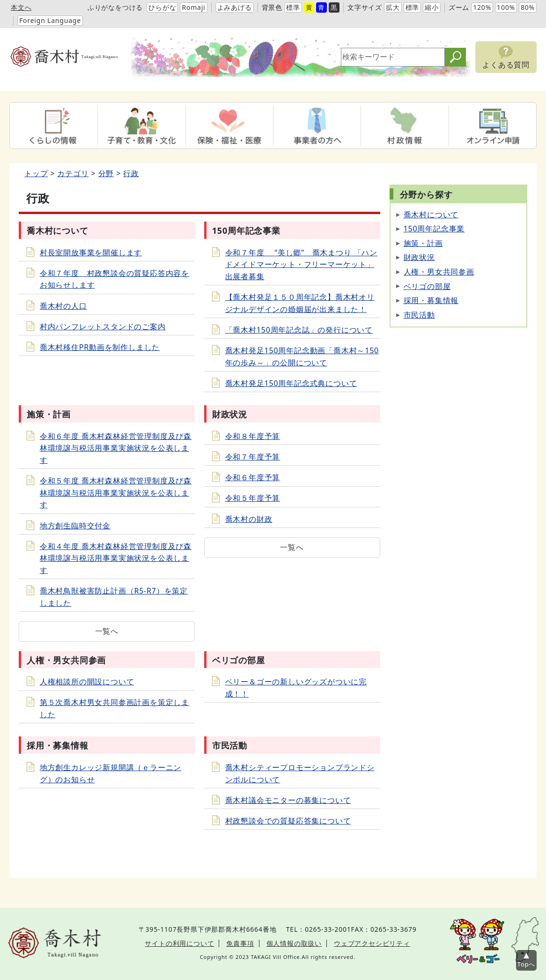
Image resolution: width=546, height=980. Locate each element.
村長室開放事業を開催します (91, 252)
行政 (131, 173)
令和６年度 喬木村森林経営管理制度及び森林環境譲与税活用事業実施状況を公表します (116, 448)
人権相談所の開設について (87, 682)
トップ (36, 173)
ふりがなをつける (115, 7)
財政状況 (419, 257)
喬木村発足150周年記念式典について (291, 383)
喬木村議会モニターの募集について (288, 800)
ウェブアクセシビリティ (372, 943)
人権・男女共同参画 (439, 272)
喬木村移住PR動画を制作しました (100, 347)
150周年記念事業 (434, 229)
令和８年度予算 (253, 436)
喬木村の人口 (63, 306)
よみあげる (235, 7)
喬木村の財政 (249, 519)
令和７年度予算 (253, 457)
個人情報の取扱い (294, 943)
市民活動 (419, 315)
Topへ (526, 964)
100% (506, 7)
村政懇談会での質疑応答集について (288, 821)
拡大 (393, 7)
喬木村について (431, 215)
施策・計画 (423, 243)
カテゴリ (73, 173)
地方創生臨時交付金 (75, 526)
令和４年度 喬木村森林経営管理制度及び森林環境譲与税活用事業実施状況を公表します (116, 558)
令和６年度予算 (253, 477)
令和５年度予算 (253, 498)
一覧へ (107, 631)
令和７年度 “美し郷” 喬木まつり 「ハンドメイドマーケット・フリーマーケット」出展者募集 (301, 264)
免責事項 (240, 943)
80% (528, 7)
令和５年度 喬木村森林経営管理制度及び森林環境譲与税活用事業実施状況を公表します (116, 493)
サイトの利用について (179, 943)
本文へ (21, 7)
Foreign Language (50, 20)
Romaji (193, 7)
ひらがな (162, 7)
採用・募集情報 (431, 300)
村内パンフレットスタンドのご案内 (103, 327)
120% (482, 7)
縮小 (432, 7)
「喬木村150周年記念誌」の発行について (299, 330)
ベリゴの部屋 (427, 286)
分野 (106, 173)
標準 (293, 7)
